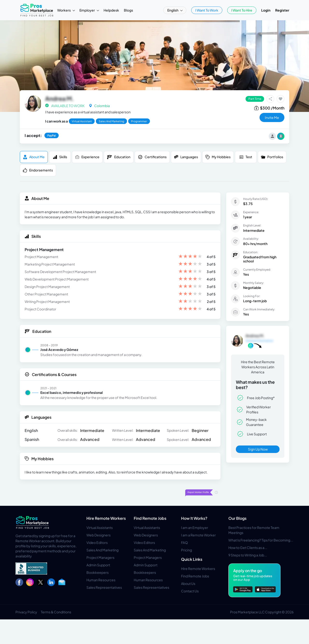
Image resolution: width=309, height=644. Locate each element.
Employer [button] (87, 10)
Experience (87, 157)
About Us (188, 583)
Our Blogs (237, 518)
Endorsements (38, 170)
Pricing (186, 550)
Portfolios (272, 157)
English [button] (173, 10)
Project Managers (100, 557)
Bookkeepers (98, 572)
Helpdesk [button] (111, 10)
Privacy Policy (26, 612)
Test (246, 157)
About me (34, 157)
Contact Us (190, 591)
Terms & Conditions (56, 612)
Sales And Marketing (102, 550)
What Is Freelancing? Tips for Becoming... (261, 540)
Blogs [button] (128, 10)
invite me (272, 117)
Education (119, 157)
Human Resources (101, 580)
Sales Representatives (104, 587)
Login (266, 10)
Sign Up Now (258, 449)
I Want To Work (207, 10)
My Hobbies (218, 157)
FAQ (184, 542)
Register (282, 10)
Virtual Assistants (100, 528)
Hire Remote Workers (106, 518)
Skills (60, 157)
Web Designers (98, 535)
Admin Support (98, 565)
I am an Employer (195, 528)
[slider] (190, 257)
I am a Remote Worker (198, 535)
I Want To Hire (242, 10)
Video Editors (97, 542)
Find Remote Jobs (150, 518)
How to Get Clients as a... (248, 548)
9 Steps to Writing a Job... (248, 555)
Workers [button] (64, 10)
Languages (186, 157)
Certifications (152, 157)
